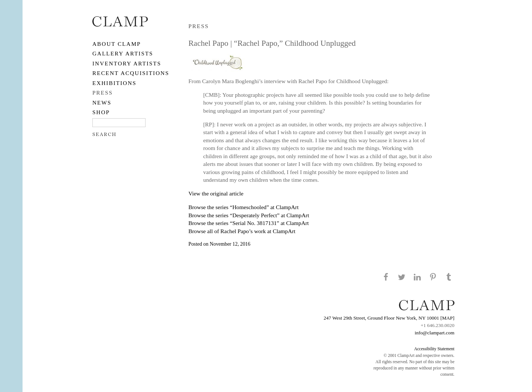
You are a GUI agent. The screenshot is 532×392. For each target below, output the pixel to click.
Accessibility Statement (434, 349)
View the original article (216, 193)
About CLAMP (117, 44)
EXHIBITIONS (114, 83)
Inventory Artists (127, 63)
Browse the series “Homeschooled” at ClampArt (243, 207)
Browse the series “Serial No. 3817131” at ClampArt (249, 223)
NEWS (102, 103)
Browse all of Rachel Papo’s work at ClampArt (242, 231)
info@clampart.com (434, 333)
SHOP (101, 112)
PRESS (103, 93)
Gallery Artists (123, 53)
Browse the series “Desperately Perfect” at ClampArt (249, 215)
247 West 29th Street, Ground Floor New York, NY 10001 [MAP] (389, 318)
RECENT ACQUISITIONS (131, 73)
